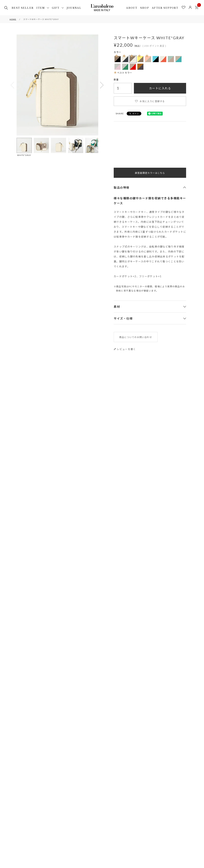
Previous (13, 85)
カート (198, 6)
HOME (13, 19)
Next (102, 85)
